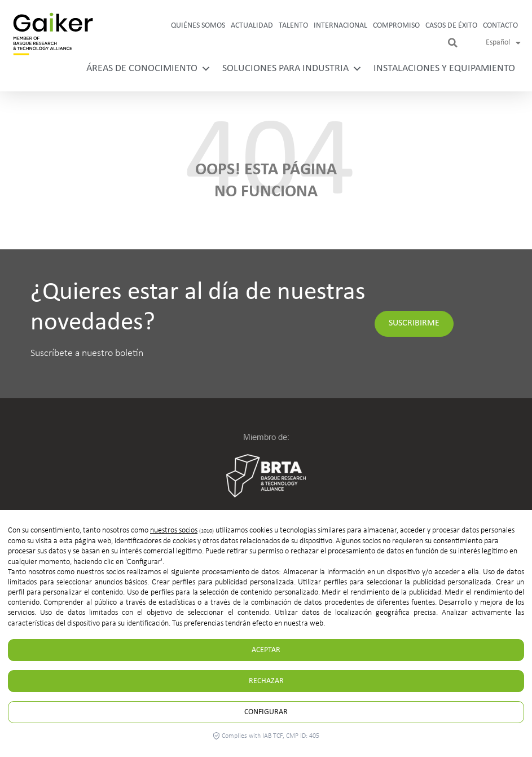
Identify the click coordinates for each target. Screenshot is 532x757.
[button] (452, 43)
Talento (293, 26)
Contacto (500, 26)
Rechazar (266, 681)
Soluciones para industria (292, 69)
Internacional (340, 26)
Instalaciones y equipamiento (444, 69)
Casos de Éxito (451, 26)
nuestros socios (174, 531)
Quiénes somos (198, 26)
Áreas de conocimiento (149, 69)
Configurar (266, 712)
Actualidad (252, 26)
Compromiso (396, 26)
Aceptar (266, 650)
